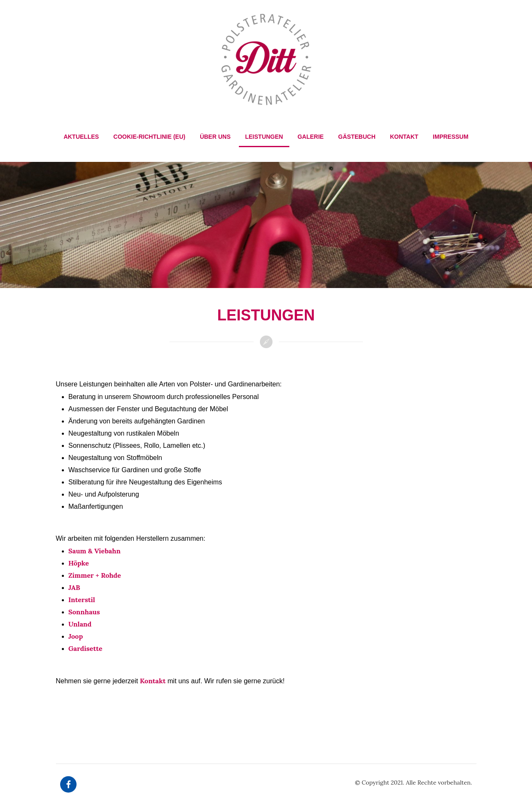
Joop (76, 636)
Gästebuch (357, 137)
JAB (74, 587)
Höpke (79, 563)
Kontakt (404, 137)
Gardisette (86, 648)
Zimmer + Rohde (95, 575)
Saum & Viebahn (95, 551)
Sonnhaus (84, 612)
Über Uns (215, 137)
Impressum (451, 137)
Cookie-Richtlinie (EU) (150, 137)
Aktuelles (81, 137)
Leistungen (264, 137)
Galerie (310, 137)
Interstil (82, 600)
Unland (80, 624)
